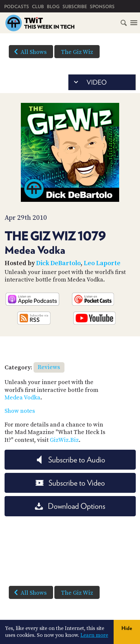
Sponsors (102, 7)
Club (38, 7)
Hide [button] (127, 628)
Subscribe (75, 7)
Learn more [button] (94, 635)
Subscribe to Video (70, 483)
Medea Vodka (22, 398)
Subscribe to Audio (70, 460)
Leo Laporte (102, 263)
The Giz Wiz (77, 52)
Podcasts (17, 7)
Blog (53, 7)
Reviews (49, 367)
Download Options (70, 506)
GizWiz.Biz (64, 440)
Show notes (20, 411)
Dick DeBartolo (58, 263)
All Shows (29, 52)
